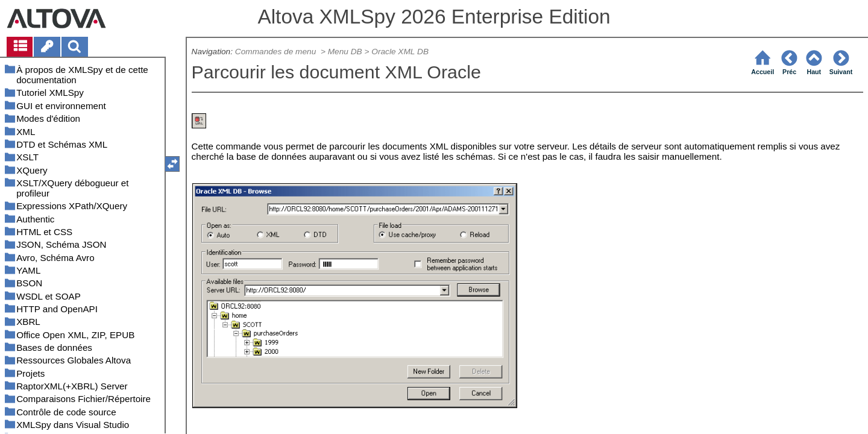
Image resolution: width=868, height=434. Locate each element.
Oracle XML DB (400, 52)
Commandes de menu (277, 52)
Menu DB (345, 52)
